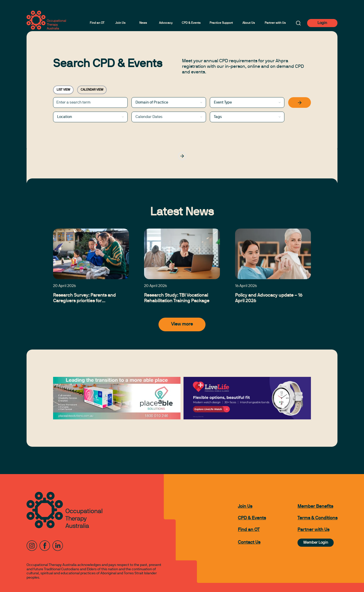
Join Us (120, 23)
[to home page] (46, 20)
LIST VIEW (63, 90)
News (143, 23)
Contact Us (249, 543)
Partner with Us (275, 23)
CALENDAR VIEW (92, 90)
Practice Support (221, 23)
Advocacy (166, 23)
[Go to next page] (182, 156)
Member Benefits (315, 507)
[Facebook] (45, 546)
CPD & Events (191, 23)
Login (322, 23)
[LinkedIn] (58, 546)
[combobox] (169, 103)
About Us (249, 23)
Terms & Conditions (317, 518)
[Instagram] (32, 546)
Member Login (316, 543)
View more (182, 324)
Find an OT (97, 23)
